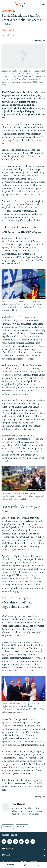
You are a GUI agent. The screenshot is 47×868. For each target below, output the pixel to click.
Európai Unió (8, 11)
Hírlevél (10, 865)
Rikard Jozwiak (8, 30)
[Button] (40, 41)
